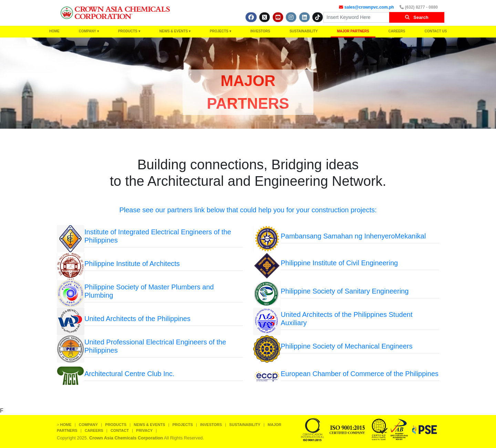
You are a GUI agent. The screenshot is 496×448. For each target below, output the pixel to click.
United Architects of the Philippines (137, 319)
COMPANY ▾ (89, 31)
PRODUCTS (116, 425)
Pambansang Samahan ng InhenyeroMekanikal (353, 236)
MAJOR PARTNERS (353, 31)
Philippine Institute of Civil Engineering (339, 263)
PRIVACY (144, 430)
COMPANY (88, 425)
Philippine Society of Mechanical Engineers (347, 346)
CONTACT (120, 430)
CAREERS (397, 31)
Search (417, 17)
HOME (54, 31)
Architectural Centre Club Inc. (129, 374)
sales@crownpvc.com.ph (369, 7)
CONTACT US (436, 31)
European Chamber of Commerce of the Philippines (360, 374)
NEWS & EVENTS (149, 425)
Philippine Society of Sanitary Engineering (345, 291)
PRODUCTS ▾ (129, 31)
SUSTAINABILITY (303, 31)
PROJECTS (183, 425)
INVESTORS (260, 31)
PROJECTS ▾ (220, 31)
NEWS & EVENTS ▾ (175, 31)
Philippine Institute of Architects (132, 264)
